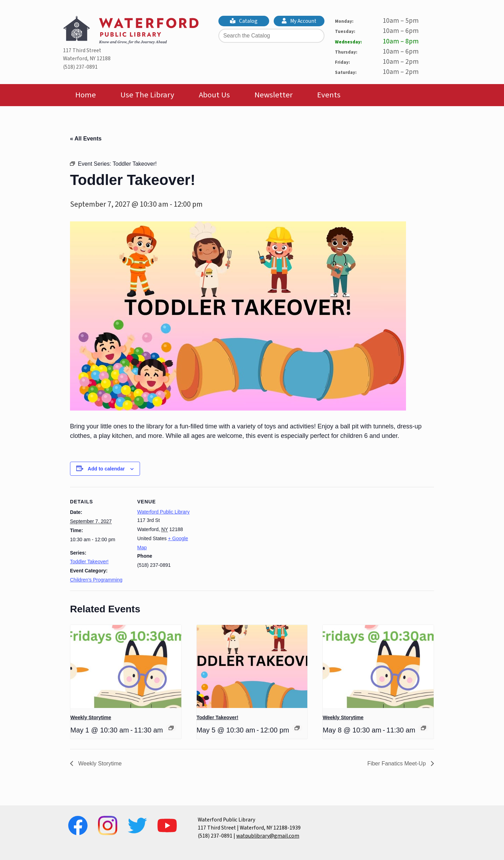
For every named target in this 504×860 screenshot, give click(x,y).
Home (86, 95)
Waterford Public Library (163, 512)
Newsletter (274, 95)
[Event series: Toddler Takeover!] (297, 728)
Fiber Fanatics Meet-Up (397, 763)
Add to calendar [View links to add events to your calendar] (106, 469)
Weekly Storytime (91, 717)
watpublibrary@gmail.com (268, 836)
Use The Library (147, 95)
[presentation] (126, 667)
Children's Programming (96, 580)
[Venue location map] (241, 535)
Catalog (244, 21)
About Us (214, 95)
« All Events (86, 139)
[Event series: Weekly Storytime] (171, 728)
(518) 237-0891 (80, 67)
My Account (299, 21)
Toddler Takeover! (89, 562)
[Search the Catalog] (271, 36)
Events (329, 95)
